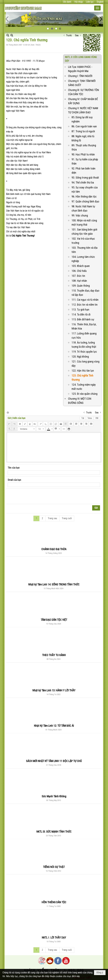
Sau (77, 35)
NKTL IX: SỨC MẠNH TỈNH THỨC (54, 832)
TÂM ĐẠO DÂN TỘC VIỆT (54, 620)
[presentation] (31, 496)
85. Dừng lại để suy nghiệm (82, 119)
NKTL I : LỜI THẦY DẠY (54, 938)
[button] (97, 8)
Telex (90, 418)
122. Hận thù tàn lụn (83, 371)
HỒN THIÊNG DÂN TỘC (54, 902)
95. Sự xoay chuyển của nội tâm (85, 189)
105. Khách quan (81, 266)
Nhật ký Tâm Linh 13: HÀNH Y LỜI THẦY (54, 690)
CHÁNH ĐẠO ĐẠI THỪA (54, 549)
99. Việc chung (80, 215)
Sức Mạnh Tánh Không (54, 796)
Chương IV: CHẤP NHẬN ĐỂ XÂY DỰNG (83, 101)
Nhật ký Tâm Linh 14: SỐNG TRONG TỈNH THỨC (54, 584)
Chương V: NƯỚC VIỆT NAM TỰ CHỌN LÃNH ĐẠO (83, 110)
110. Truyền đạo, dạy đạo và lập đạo (85, 293)
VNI (97, 418)
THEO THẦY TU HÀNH (54, 655)
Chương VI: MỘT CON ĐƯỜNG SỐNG (80, 401)
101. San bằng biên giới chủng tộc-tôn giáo (84, 232)
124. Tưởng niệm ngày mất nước (84, 387)
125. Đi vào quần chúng (84, 394)
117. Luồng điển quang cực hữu (84, 336)
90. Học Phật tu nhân (83, 154)
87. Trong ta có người (83, 131)
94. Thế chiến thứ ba (83, 182)
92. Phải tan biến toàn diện (83, 171)
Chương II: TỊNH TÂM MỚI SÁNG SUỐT (82, 83)
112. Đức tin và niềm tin (85, 305)
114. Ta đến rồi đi (81, 314)
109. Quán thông (81, 286)
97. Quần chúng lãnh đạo (85, 201)
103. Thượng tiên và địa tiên (84, 250)
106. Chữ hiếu (79, 271)
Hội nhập (79, 2)
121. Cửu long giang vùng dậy (85, 364)
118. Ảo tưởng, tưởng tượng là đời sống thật (84, 345)
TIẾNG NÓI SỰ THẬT (54, 867)
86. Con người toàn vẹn (84, 126)
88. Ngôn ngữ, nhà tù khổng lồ (83, 138)
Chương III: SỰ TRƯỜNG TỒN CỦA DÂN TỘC (83, 92)
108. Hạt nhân (79, 281)
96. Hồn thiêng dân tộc (84, 197)
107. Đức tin (78, 276)
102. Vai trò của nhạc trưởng (83, 241)
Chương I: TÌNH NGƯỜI (80, 76)
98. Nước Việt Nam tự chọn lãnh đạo (83, 208)
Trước (69, 35)
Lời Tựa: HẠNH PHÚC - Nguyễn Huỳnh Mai (80, 69)
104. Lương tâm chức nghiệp (83, 259)
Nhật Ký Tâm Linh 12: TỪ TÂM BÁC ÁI (54, 726)
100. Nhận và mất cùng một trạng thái (84, 222)
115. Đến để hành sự (83, 319)
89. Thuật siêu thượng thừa (84, 147)
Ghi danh (67, 2)
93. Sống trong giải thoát (85, 178)
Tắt (83, 418)
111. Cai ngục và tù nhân (85, 300)
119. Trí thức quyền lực (84, 352)
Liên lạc (90, 2)
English (100, 2)
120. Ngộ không (80, 357)
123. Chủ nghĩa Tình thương (82, 378)
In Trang (8, 412)
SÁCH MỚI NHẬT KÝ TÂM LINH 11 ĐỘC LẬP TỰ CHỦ (54, 761)
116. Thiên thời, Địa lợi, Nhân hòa (84, 326)
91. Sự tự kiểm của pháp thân (85, 161)
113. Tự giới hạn (80, 310)
